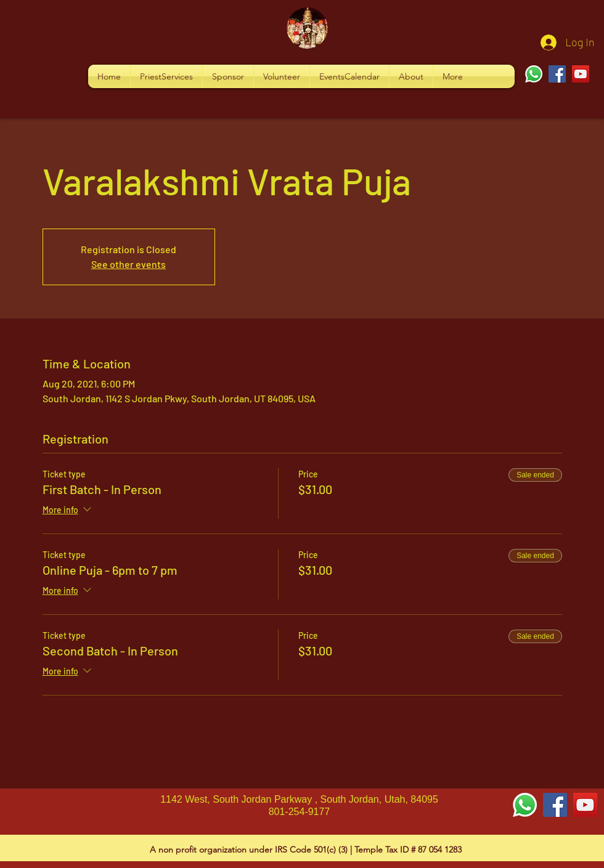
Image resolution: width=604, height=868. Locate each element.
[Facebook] (557, 74)
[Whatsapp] (534, 74)
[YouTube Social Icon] (585, 805)
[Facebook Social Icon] (555, 805)
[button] (166, 76)
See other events (129, 264)
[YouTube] (581, 74)
